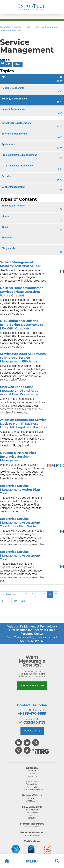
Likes (18, 64)
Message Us (32, 731)
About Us (32, 771)
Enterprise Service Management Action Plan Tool (20, 489)
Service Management (11, 30)
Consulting (32, 818)
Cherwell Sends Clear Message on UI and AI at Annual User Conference (19, 391)
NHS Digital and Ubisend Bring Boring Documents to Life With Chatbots (22, 325)
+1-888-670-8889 (32, 713)
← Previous (9, 594)
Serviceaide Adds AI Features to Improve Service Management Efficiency (23, 358)
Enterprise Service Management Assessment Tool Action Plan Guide (20, 522)
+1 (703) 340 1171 (35, 641)
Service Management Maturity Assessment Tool (20, 264)
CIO (29, 27)
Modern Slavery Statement (32, 790)
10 (15, 601)
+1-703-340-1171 (32, 723)
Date (6, 64)
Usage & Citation (32, 782)
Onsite (32, 815)
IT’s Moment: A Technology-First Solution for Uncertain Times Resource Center (33, 630)
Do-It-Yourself (32, 810)
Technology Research (11, 27)
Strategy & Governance (47, 27)
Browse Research (32, 827)
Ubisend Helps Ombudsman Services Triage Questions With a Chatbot (22, 292)
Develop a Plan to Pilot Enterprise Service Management (18, 457)
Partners (32, 798)
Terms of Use (32, 784)
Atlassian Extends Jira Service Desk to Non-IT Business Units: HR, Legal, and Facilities (23, 424)
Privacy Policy (32, 787)
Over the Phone (32, 813)
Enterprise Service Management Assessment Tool (20, 555)
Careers (32, 774)
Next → (25, 601)
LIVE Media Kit (32, 801)
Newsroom (32, 776)
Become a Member (32, 685)
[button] (32, 861)
